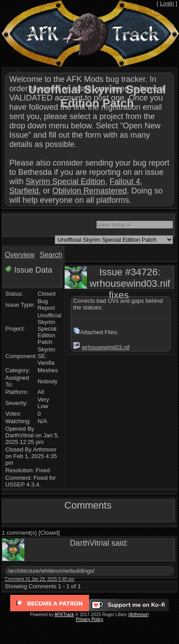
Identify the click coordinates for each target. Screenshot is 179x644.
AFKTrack (64, 615)
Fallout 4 (125, 181)
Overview (20, 255)
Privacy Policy (89, 619)
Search (51, 255)
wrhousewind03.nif (106, 347)
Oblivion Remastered (89, 191)
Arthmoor (138, 615)
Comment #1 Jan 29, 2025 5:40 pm (40, 579)
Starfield (24, 191)
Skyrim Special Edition (65, 181)
